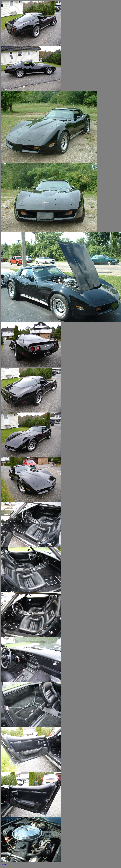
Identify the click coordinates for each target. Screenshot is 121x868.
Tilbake (3, 864)
